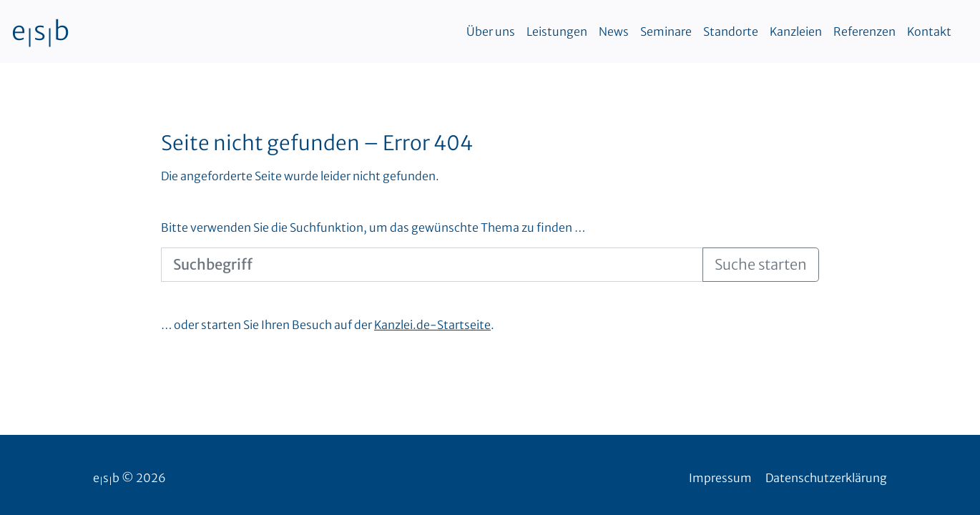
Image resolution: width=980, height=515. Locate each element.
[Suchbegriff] (432, 265)
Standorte (731, 31)
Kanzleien (796, 31)
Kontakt (929, 31)
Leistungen (557, 31)
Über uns (491, 31)
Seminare (666, 31)
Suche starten (761, 264)
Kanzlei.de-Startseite (432, 325)
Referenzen (864, 31)
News (614, 31)
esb (40, 31)
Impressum (720, 478)
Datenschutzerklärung (826, 478)
